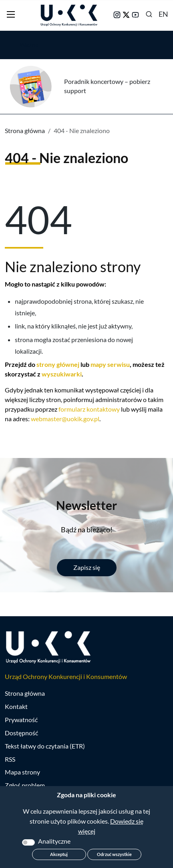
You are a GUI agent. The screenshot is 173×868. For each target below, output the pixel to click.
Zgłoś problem (25, 785)
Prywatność (21, 720)
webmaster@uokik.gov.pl (65, 419)
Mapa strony (22, 772)
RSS (10, 759)
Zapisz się (87, 567)
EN (163, 14)
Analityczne (54, 841)
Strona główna (25, 130)
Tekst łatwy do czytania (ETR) (45, 746)
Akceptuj (59, 854)
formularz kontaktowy (89, 409)
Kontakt (16, 706)
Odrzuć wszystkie (114, 854)
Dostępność (21, 733)
